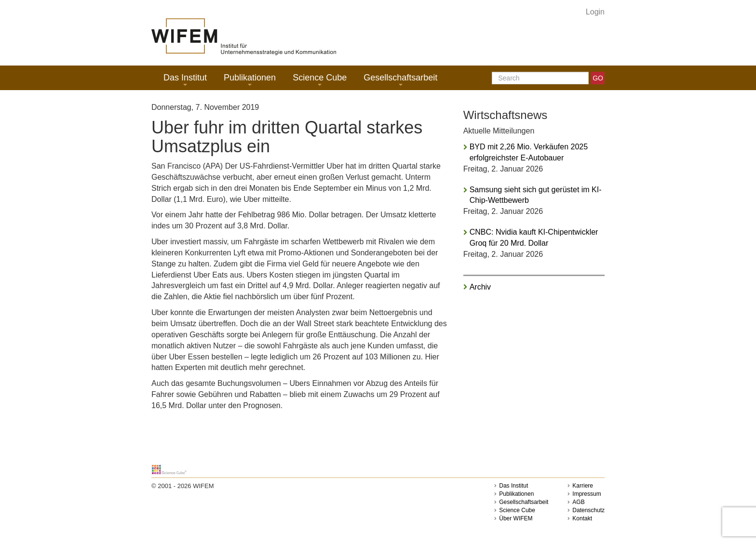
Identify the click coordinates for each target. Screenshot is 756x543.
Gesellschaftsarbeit (400, 79)
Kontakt (582, 518)
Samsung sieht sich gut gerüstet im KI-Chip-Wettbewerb (536, 195)
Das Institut (185, 79)
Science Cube (320, 79)
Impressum (587, 494)
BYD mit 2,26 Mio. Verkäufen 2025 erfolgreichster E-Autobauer (529, 152)
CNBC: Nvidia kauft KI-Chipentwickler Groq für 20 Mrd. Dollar (534, 238)
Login (595, 12)
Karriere (583, 486)
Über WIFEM (516, 518)
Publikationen (250, 79)
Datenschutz (588, 510)
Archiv (480, 287)
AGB (578, 502)
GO (598, 78)
